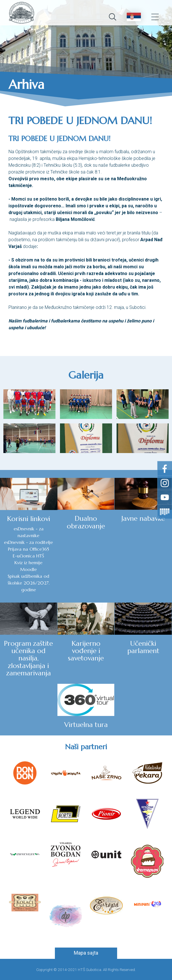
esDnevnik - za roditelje (28, 542)
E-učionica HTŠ (28, 556)
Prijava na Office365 (28, 549)
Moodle (28, 569)
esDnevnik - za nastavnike (29, 532)
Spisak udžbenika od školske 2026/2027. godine (29, 583)
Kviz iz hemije (28, 562)
